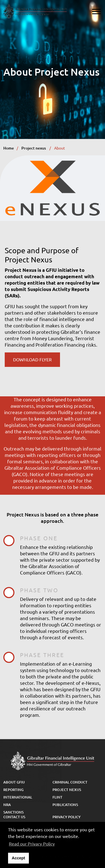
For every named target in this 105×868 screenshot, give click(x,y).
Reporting (13, 790)
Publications (65, 805)
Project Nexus (67, 790)
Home (9, 148)
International (18, 797)
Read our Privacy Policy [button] (32, 844)
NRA (7, 805)
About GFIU (14, 782)
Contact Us (14, 817)
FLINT (57, 797)
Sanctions (13, 812)
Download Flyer (32, 360)
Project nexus (34, 148)
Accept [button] (18, 858)
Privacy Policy (67, 817)
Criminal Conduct (70, 782)
